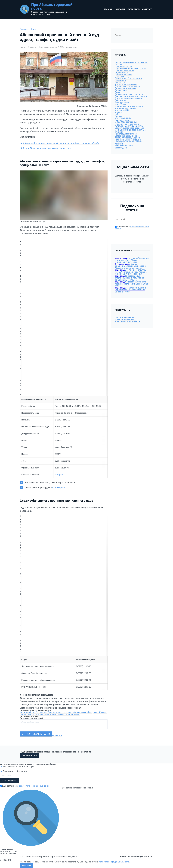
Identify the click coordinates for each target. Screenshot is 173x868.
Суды (34, 29)
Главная (108, 9)
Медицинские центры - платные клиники (130, 131)
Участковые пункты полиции (129, 106)
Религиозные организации (128, 140)
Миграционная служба (126, 108)
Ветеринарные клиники (126, 136)
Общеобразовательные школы (131, 68)
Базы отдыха (121, 148)
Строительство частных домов (130, 128)
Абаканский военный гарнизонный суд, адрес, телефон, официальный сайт (61, 143)
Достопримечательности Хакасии (131, 62)
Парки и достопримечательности (131, 96)
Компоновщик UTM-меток (127, 321)
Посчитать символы (125, 317)
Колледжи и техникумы (126, 84)
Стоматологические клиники (129, 94)
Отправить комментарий (36, 734)
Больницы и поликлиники (127, 86)
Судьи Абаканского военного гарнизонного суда (48, 148)
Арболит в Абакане (124, 146)
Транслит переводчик (125, 319)
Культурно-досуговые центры (129, 126)
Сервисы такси (122, 102)
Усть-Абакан (121, 104)
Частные (120, 76)
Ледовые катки (122, 120)
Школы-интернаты (125, 70)
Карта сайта (134, 9)
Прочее (118, 116)
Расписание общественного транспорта (128, 79)
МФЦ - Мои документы (126, 122)
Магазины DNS (122, 110)
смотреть (59, 475)
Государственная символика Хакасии (129, 143)
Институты (120, 82)
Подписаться (29, 755)
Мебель (118, 112)
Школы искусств (124, 66)
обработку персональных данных (35, 786)
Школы (118, 64)
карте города (59, 487)
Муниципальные (124, 74)
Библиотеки (120, 100)
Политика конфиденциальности (135, 857)
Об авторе (147, 9)
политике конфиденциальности (114, 862)
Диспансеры (121, 90)
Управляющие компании (127, 124)
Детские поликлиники (125, 88)
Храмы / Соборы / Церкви (127, 138)
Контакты (120, 9)
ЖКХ (117, 114)
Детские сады (121, 72)
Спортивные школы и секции (129, 98)
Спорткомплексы (123, 118)
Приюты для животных (126, 134)
